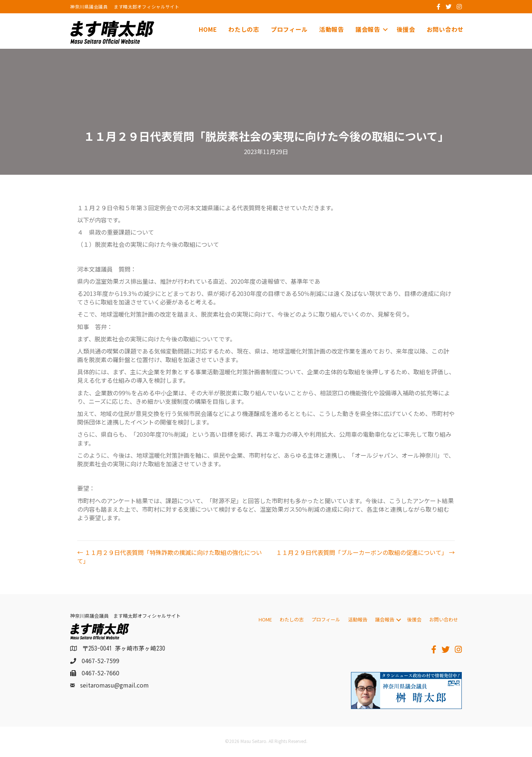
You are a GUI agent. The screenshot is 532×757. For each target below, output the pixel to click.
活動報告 (332, 29)
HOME (208, 29)
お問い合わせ (445, 29)
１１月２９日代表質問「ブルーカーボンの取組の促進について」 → (365, 553)
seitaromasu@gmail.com (115, 685)
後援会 (406, 29)
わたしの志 (244, 29)
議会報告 (368, 29)
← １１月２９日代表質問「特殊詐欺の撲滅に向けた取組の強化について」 (170, 557)
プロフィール (289, 29)
